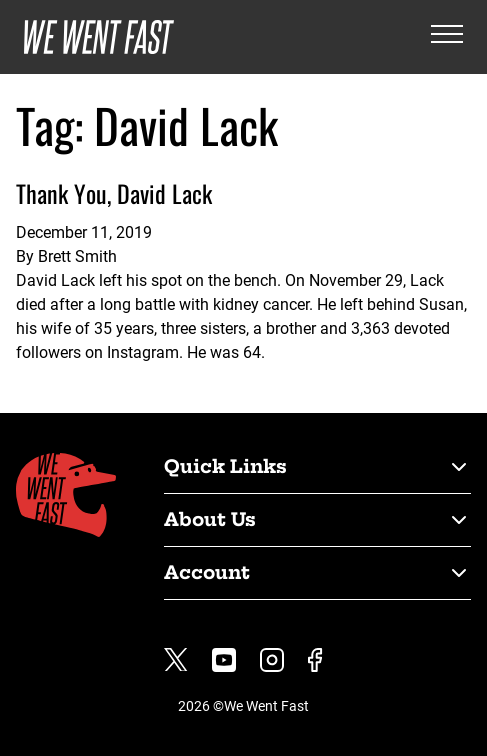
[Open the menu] (447, 37)
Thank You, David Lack (114, 193)
